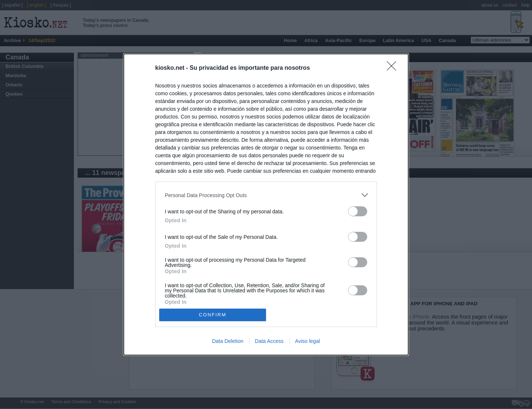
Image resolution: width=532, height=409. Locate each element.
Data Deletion (228, 341)
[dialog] (266, 204)
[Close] (394, 68)
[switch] (358, 211)
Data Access (269, 341)
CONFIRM (213, 315)
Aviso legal (308, 341)
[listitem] (266, 195)
